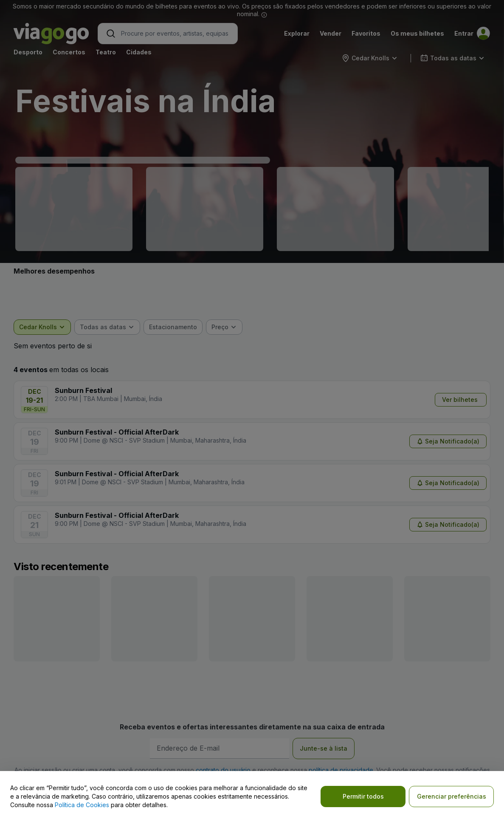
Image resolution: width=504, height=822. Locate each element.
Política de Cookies (82, 805)
